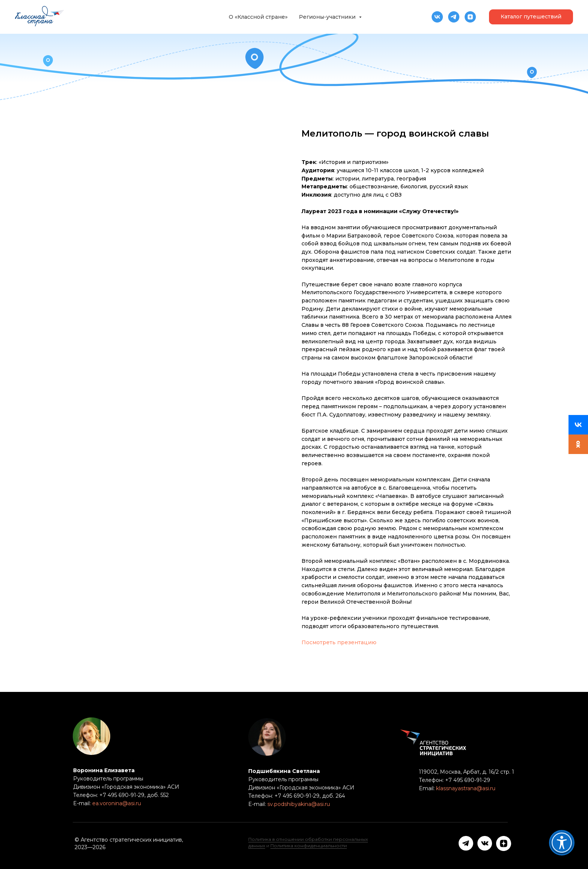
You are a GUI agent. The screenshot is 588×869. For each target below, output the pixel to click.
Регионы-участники (328, 17)
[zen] (470, 17)
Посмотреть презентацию (339, 642)
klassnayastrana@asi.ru (466, 788)
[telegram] (454, 17)
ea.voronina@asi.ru (117, 803)
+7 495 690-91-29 (467, 780)
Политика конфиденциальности (309, 846)
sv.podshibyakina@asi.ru (299, 804)
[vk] (437, 17)
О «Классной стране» (258, 17)
